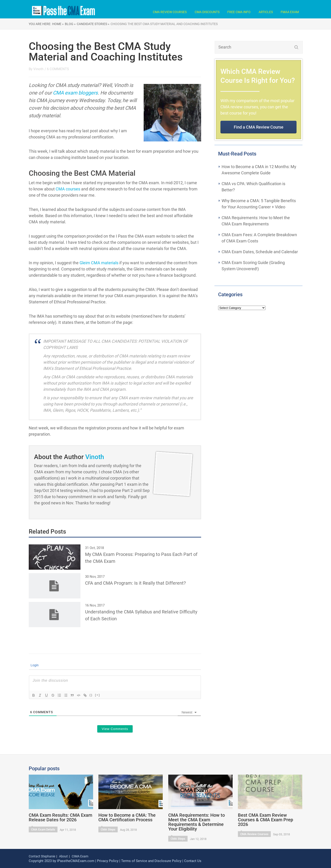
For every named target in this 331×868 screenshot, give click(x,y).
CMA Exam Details (43, 829)
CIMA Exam (80, 856)
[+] (97, 695)
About (63, 856)
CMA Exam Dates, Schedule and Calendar (260, 252)
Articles (266, 12)
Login (34, 665)
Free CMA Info (239, 12)
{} (91, 695)
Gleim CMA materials (99, 263)
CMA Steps (108, 829)
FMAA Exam (290, 12)
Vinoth (38, 69)
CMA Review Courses (170, 12)
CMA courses (68, 189)
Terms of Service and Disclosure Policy (151, 861)
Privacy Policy (108, 861)
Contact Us (193, 861)
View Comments (115, 729)
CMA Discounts (207, 12)
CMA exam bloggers (75, 93)
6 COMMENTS (58, 69)
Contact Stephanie (42, 856)
